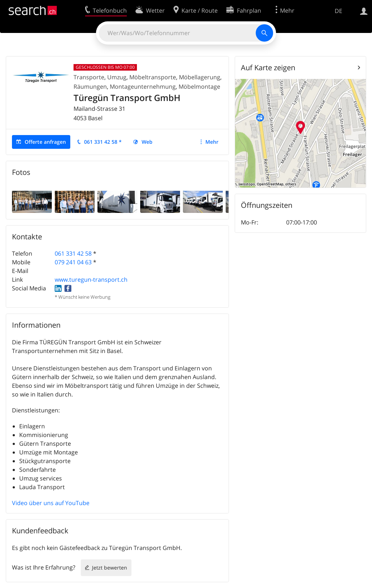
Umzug (117, 77)
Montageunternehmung (143, 87)
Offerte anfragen (45, 142)
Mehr (212, 142)
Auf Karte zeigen (268, 68)
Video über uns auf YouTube (51, 503)
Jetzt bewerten (110, 568)
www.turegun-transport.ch (91, 280)
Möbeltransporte (153, 77)
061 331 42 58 (73, 253)
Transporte (89, 77)
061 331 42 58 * (103, 142)
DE (338, 11)
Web (147, 142)
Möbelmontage (199, 87)
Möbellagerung (200, 77)
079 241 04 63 (73, 262)
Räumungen (90, 87)
